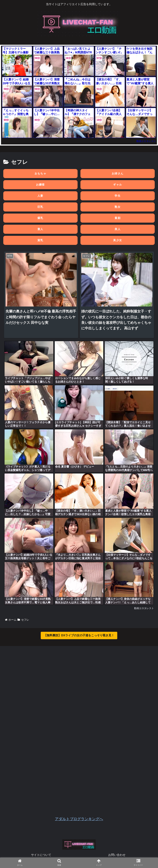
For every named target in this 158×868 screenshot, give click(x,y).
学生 (118, 196)
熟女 (118, 207)
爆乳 (40, 218)
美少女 (118, 240)
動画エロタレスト (146, 141)
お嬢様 (40, 185)
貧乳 (40, 240)
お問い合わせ (117, 855)
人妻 (40, 196)
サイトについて (41, 855)
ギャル (118, 185)
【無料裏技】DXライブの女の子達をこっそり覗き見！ (79, 635)
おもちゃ (40, 173)
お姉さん (118, 173)
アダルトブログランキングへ (79, 819)
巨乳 (40, 207)
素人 (40, 229)
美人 (118, 229)
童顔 (118, 218)
